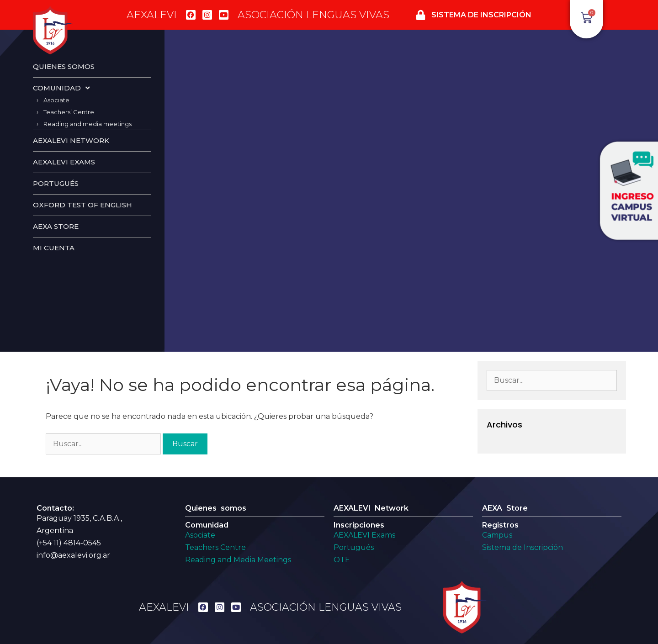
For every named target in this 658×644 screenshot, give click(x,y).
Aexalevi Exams (64, 162)
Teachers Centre (215, 547)
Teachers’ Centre (69, 112)
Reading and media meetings (88, 124)
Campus (497, 535)
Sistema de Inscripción (523, 547)
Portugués (56, 183)
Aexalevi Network (71, 140)
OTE (342, 560)
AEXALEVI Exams (364, 535)
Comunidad (61, 88)
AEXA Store (56, 226)
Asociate (56, 100)
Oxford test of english (82, 205)
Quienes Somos (64, 66)
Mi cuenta (54, 248)
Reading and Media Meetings (238, 560)
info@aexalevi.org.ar (73, 555)
